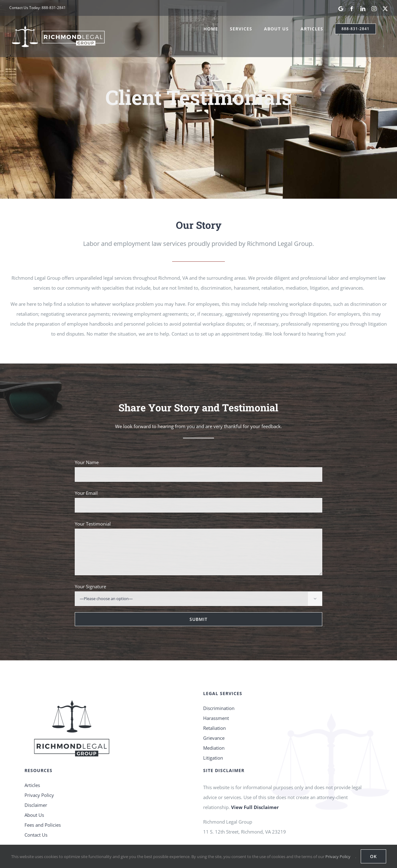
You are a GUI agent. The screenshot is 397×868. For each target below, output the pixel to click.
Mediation (214, 715)
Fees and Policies (43, 793)
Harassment (216, 685)
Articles (32, 753)
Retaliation (214, 695)
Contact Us (36, 802)
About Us (34, 783)
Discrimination (219, 676)
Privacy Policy (39, 763)
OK (373, 856)
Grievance (214, 705)
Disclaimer (36, 773)
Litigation (213, 725)
